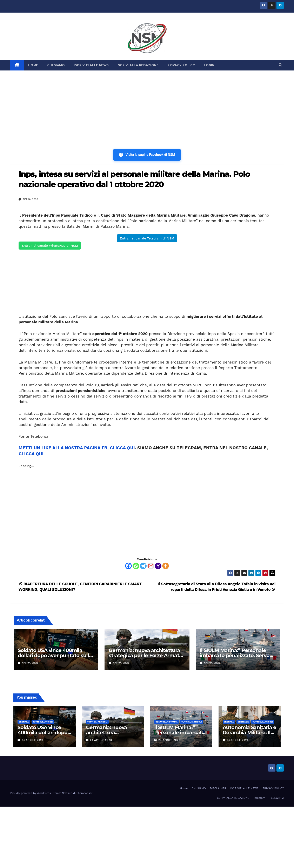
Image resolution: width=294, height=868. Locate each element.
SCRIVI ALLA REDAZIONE (138, 65)
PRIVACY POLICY (181, 65)
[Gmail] (151, 566)
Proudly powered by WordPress (31, 793)
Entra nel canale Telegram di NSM (147, 238)
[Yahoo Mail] (158, 566)
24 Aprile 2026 (33, 740)
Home (184, 788)
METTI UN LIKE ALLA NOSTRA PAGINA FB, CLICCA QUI (77, 448)
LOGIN (209, 65)
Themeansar (84, 793)
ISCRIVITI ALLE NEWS (91, 65)
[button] (280, 65)
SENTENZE (243, 722)
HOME (33, 65)
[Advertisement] (147, 101)
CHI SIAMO (56, 65)
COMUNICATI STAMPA (166, 722)
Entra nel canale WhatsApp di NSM (50, 246)
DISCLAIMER (218, 788)
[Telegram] (143, 566)
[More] (166, 566)
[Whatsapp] (136, 566)
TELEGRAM (276, 798)
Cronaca (24, 722)
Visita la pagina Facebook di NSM (147, 155)
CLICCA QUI (31, 454)
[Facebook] (128, 566)
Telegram (259, 798)
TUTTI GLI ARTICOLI (43, 722)
